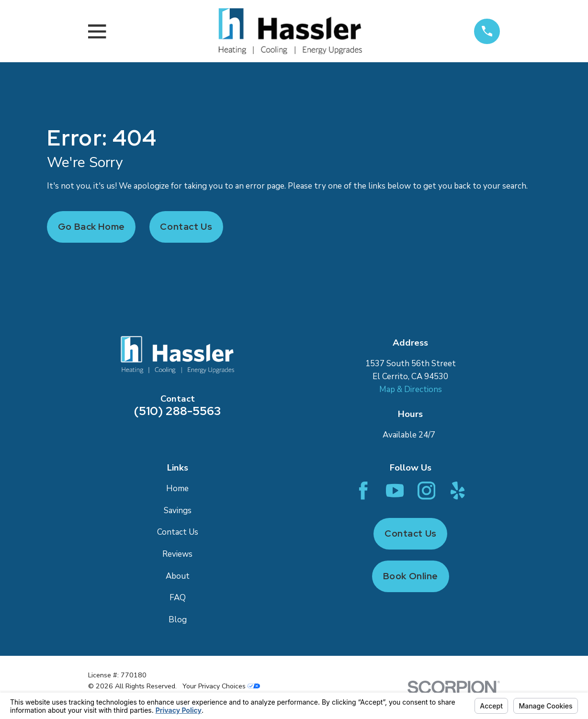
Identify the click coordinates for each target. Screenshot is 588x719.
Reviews (177, 554)
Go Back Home (91, 227)
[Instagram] (426, 490)
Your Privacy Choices (221, 686)
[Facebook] (363, 490)
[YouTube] (395, 490)
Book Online (411, 576)
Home (177, 489)
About (178, 576)
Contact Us (186, 227)
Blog (178, 620)
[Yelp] (458, 490)
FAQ (178, 598)
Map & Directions (411, 389)
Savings (178, 511)
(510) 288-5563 (177, 411)
